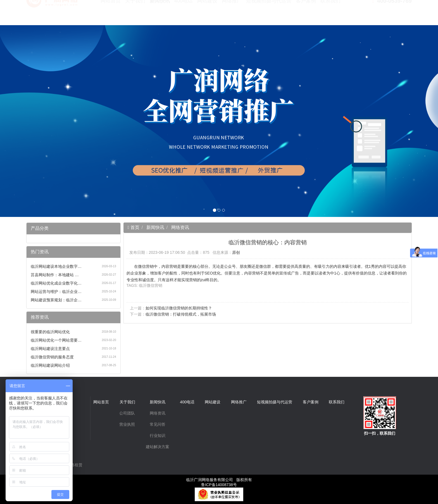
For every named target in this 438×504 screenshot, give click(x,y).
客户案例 (306, 14)
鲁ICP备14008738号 (219, 485)
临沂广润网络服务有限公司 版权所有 (219, 480)
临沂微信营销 (151, 285)
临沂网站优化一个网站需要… (56, 340)
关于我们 (135, 14)
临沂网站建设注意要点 (50, 349)
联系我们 (330, 14)
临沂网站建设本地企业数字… (56, 266)
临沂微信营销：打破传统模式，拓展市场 (181, 314)
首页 (134, 227)
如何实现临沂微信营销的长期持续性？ (179, 308)
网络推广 (232, 14)
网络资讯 (180, 227)
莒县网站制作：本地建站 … (55, 275)
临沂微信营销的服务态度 (52, 357)
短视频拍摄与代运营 (269, 14)
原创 (236, 252)
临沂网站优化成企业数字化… (56, 283)
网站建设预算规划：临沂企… (56, 300)
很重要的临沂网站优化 (50, 332)
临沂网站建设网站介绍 (50, 365)
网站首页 (111, 14)
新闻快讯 (160, 14)
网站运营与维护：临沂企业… (56, 292)
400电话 (184, 14)
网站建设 (207, 14)
